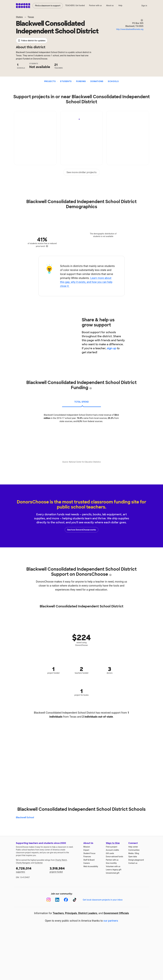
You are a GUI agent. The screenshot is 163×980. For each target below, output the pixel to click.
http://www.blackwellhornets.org (130, 29)
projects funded (65, 870)
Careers (87, 863)
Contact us (133, 863)
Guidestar (39, 863)
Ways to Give (113, 843)
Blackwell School (25, 817)
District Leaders (88, 913)
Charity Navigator (23, 863)
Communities (134, 850)
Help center (133, 847)
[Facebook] (66, 900)
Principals (71, 913)
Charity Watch (61, 860)
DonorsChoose (23, 6)
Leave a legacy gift (114, 870)
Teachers (58, 913)
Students (66, 81)
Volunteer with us (113, 866)
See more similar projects (82, 172)
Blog (137, 853)
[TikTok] (75, 900)
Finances (87, 857)
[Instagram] (49, 900)
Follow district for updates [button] (32, 41)
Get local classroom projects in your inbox (103, 900)
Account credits (112, 850)
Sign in (144, 6)
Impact (86, 850)
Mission (87, 847)
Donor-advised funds (114, 857)
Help (120, 5)
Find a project (111, 847)
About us (110, 5)
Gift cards (110, 853)
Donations (97, 81)
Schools (113, 81)
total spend (82, 402)
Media (131, 853)
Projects (50, 81)
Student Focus (89, 853)
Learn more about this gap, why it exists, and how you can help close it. (86, 282)
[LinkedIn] (57, 900)
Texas (31, 17)
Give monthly (111, 863)
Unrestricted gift (113, 873)
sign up (112, 348)
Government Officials (116, 913)
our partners (111, 921)
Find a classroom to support (48, 6)
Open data (133, 857)
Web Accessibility (91, 866)
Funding (81, 81)
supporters (31, 870)
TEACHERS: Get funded (75, 5)
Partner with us (95, 5)
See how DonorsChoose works (81, 530)
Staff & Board (89, 860)
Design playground (136, 860)
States (19, 17)
